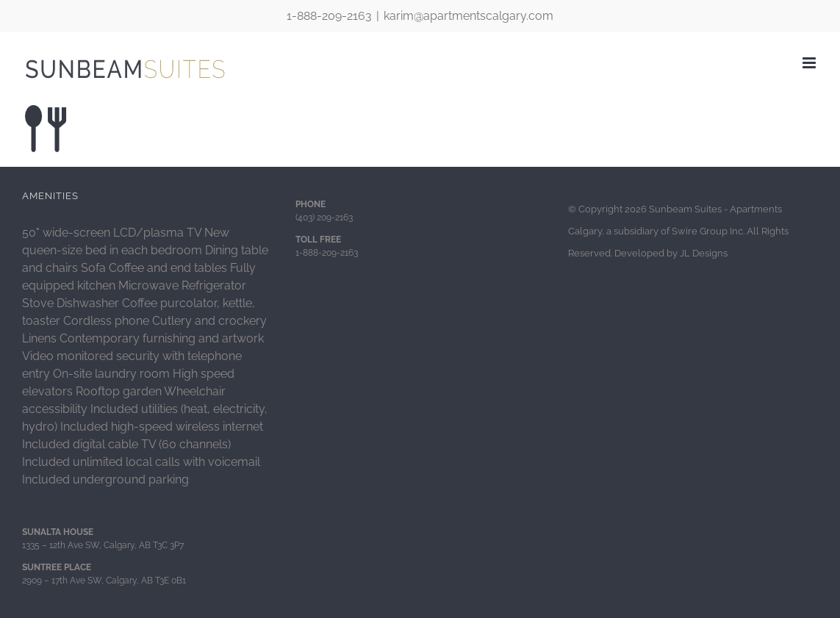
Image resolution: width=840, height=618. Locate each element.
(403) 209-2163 (324, 218)
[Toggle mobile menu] (810, 63)
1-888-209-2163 (329, 16)
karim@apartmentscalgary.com (469, 16)
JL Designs (704, 253)
